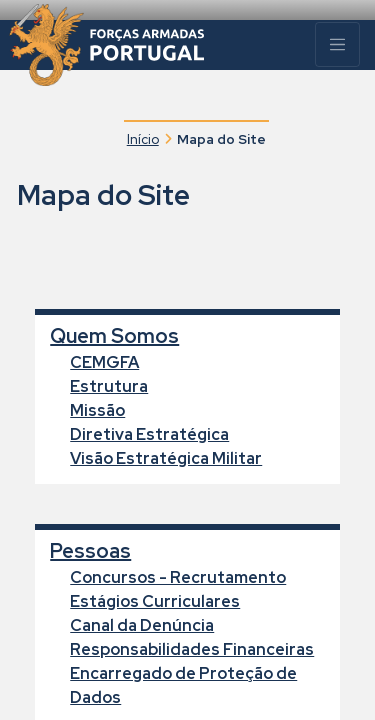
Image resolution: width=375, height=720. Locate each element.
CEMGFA (104, 362)
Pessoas (90, 551)
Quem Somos (114, 336)
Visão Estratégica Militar (166, 458)
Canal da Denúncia (142, 625)
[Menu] (337, 44)
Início (143, 139)
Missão (97, 410)
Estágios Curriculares (155, 601)
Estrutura (109, 386)
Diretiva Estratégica (149, 434)
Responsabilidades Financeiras (192, 649)
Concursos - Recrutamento (178, 577)
